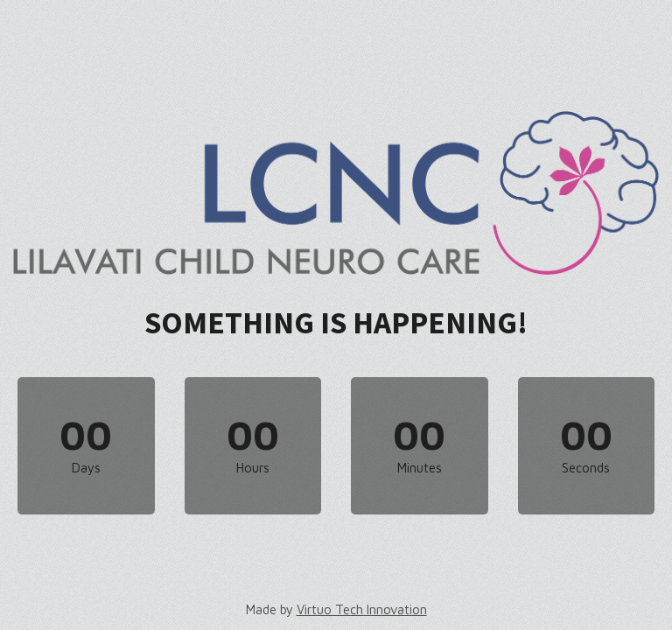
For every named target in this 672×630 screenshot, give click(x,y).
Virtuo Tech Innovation (362, 609)
